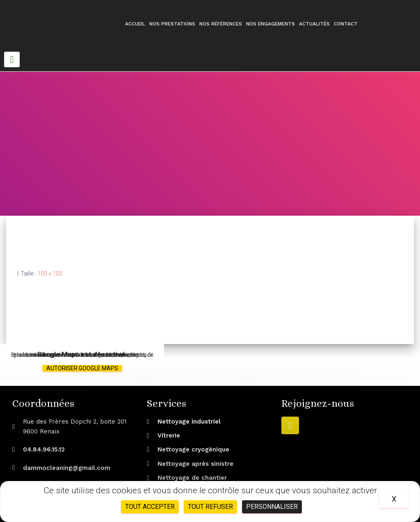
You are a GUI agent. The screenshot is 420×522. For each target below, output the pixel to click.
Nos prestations (172, 24)
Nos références (221, 24)
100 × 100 (50, 274)
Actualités (314, 24)
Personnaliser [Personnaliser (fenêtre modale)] (272, 507)
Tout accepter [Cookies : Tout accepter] (150, 507)
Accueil (135, 24)
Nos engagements (270, 24)
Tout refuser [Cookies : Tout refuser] (210, 507)
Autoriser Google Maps (82, 368)
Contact (346, 24)
